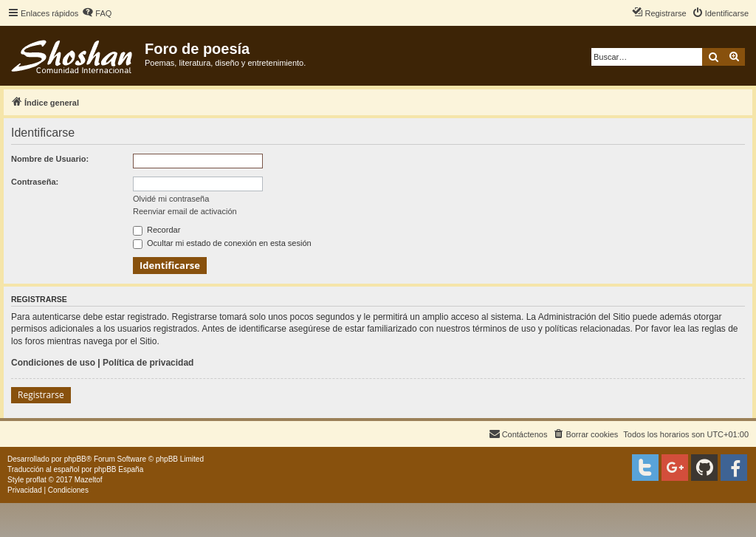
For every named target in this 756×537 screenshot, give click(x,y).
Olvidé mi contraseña (171, 199)
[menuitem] (97, 13)
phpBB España (118, 469)
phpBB (75, 459)
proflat (36, 480)
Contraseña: (35, 182)
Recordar (157, 230)
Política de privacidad (148, 363)
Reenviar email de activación (185, 211)
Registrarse (41, 395)
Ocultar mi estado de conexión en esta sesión (222, 243)
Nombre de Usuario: (50, 159)
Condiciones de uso (53, 363)
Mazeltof (89, 480)
